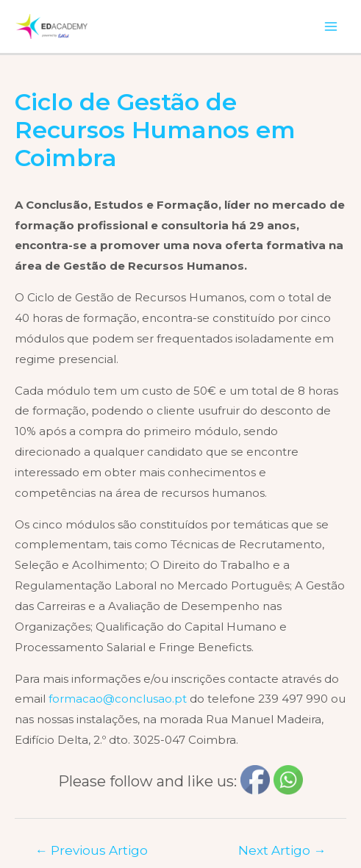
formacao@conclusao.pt (118, 699)
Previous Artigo (92, 850)
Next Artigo (282, 850)
